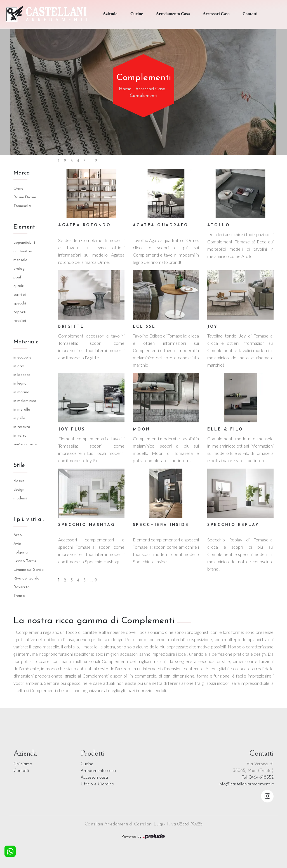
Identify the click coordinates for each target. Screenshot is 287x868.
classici (19, 481)
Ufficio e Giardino (97, 784)
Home (125, 89)
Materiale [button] (26, 342)
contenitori (23, 251)
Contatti (250, 14)
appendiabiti (24, 243)
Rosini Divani (25, 197)
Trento (19, 596)
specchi (20, 303)
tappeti (20, 312)
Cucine (137, 14)
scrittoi (20, 295)
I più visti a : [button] (29, 520)
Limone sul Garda (29, 570)
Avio (17, 544)
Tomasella (22, 206)
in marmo (21, 392)
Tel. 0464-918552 (258, 778)
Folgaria (21, 552)
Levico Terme (25, 561)
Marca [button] (22, 173)
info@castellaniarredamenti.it (246, 784)
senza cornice (25, 444)
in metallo (22, 410)
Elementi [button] (25, 227)
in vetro (20, 436)
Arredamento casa (98, 771)
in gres (19, 366)
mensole (20, 260)
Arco (18, 535)
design (19, 490)
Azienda (110, 14)
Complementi (143, 96)
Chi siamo (23, 764)
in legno (20, 384)
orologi (19, 269)
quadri (19, 286)
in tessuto (22, 427)
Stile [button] (19, 466)
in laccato (22, 375)
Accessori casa (94, 778)
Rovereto (22, 587)
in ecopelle (22, 358)
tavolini (20, 321)
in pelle (19, 418)
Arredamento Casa (173, 14)
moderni (20, 498)
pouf (17, 277)
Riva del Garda (26, 579)
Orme (18, 189)
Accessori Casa (216, 14)
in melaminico (25, 401)
